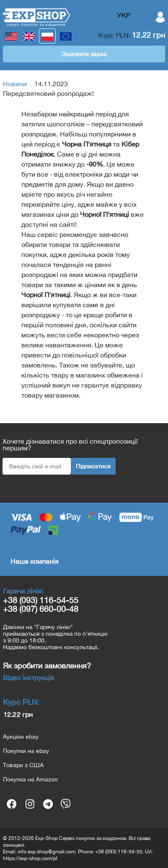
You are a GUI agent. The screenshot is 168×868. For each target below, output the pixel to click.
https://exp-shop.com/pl (30, 858)
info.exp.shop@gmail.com (47, 852)
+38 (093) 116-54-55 (41, 600)
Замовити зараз (84, 54)
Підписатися (93, 466)
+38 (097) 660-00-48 (41, 609)
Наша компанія (35, 561)
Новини (15, 84)
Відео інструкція (28, 678)
